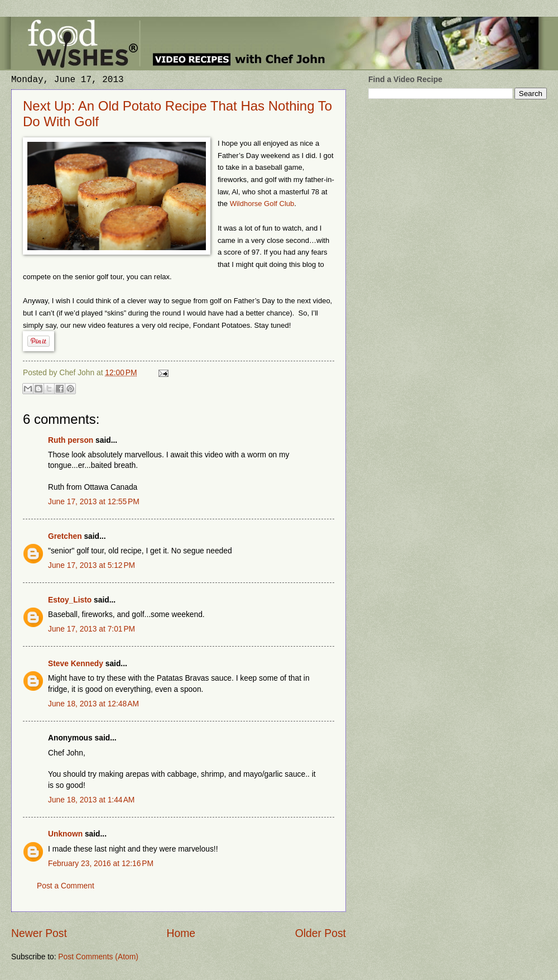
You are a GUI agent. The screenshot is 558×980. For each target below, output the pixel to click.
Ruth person (71, 440)
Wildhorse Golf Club (262, 204)
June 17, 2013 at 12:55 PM (94, 502)
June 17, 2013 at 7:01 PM (92, 629)
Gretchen (65, 536)
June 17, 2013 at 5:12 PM (92, 565)
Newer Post (39, 933)
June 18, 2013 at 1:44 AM (91, 800)
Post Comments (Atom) (98, 957)
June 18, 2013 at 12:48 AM (93, 704)
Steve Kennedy (76, 664)
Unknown (65, 834)
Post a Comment (66, 886)
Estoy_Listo (70, 600)
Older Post (321, 933)
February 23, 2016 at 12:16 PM (101, 864)
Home (181, 933)
